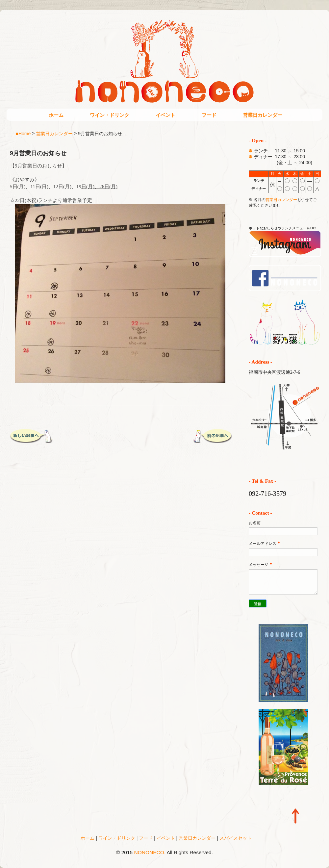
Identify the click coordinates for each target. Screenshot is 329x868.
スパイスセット (236, 838)
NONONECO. (150, 852)
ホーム (56, 115)
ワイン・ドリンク (110, 115)
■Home (23, 133)
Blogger (178, 862)
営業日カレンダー (263, 115)
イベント (165, 115)
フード (209, 115)
